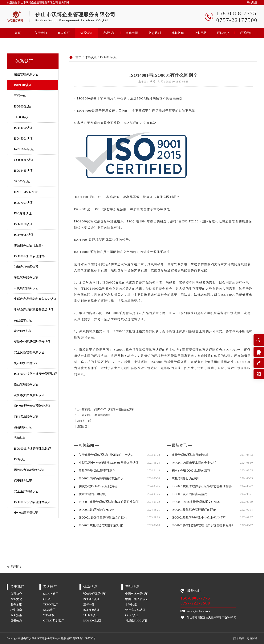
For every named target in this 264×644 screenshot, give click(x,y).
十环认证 (131, 604)
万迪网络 (252, 638)
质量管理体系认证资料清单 (97, 471)
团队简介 (223, 33)
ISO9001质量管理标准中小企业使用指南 (199, 518)
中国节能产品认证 (137, 599)
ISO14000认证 (23, 128)
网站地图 (252, 3)
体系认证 (86, 33)
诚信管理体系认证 (26, 74)
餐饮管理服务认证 (26, 278)
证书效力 (16, 620)
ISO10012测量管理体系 (29, 256)
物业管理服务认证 (26, 384)
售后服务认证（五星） (29, 245)
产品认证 (109, 33)
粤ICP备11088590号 (84, 638)
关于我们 (41, 33)
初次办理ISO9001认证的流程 (98, 486)
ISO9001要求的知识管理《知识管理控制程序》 (203, 525)
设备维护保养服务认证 (29, 395)
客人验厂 (64, 33)
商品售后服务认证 (26, 417)
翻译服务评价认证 (26, 363)
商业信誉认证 (23, 320)
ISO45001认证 (23, 139)
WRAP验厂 (50, 615)
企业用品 (200, 33)
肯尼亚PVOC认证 (136, 620)
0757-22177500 (195, 603)
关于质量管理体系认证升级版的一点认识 (106, 455)
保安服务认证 (23, 481)
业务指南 (16, 615)
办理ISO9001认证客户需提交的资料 (114, 409)
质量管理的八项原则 (92, 494)
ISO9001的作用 (102, 415)
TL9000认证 (22, 117)
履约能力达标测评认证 (29, 470)
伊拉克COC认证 (135, 610)
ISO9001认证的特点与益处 (96, 510)
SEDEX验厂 (51, 594)
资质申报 (132, 33)
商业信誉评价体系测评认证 (32, 406)
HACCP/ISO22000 (26, 192)
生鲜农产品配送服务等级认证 (34, 310)
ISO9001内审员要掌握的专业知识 (101, 478)
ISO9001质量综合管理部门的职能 (101, 525)
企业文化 (16, 599)
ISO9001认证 (23, 85)
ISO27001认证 (23, 203)
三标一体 (20, 96)
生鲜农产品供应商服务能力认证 (35, 299)
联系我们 (246, 33)
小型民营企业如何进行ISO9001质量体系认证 (109, 463)
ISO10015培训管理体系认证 (32, 449)
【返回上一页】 (83, 421)
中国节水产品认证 (137, 594)
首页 (18, 33)
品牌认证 (20, 438)
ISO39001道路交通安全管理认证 (35, 374)
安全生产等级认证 (26, 491)
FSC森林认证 (23, 213)
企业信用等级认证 (26, 513)
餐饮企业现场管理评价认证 (32, 342)
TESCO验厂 (51, 604)
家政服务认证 (23, 331)
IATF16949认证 (24, 149)
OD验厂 (48, 599)
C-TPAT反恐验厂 (54, 620)
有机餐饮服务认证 (26, 288)
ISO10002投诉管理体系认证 (32, 502)
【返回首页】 (82, 427)
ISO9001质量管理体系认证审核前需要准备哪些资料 (111, 502)
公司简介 (16, 594)
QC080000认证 (24, 160)
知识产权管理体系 (26, 267)
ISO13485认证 (23, 171)
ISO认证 (19, 459)
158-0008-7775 (195, 598)
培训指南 (16, 610)
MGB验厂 (49, 610)
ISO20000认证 (23, 224)
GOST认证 (132, 615)
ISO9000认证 (22, 106)
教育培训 (155, 33)
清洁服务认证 (23, 427)
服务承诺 (16, 604)
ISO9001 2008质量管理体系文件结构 (103, 518)
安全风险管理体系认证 (29, 352)
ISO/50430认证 (24, 235)
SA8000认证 (22, 181)
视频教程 (178, 33)
